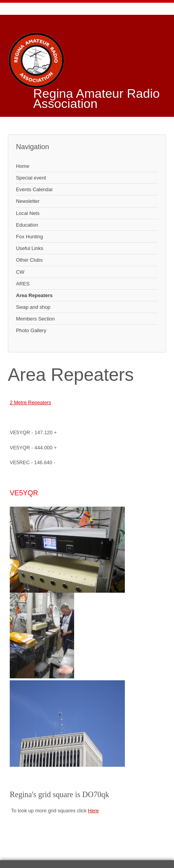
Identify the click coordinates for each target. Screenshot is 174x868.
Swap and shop (33, 307)
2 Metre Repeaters (30, 402)
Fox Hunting (29, 237)
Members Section (36, 319)
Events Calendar (35, 189)
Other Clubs (29, 260)
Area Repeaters (34, 295)
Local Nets (28, 213)
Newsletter (28, 201)
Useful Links (30, 248)
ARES (23, 284)
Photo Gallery (31, 330)
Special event (31, 178)
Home (23, 166)
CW (20, 272)
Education (27, 225)
